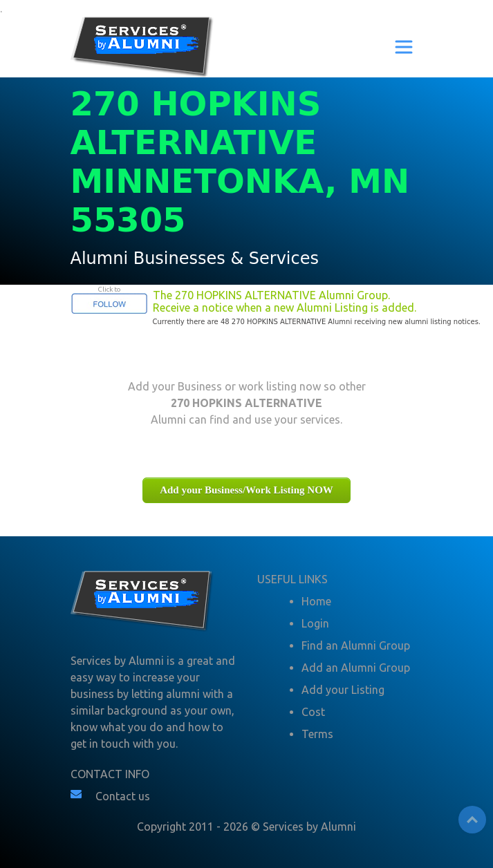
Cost (313, 712)
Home (316, 601)
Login (315, 623)
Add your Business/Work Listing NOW (246, 490)
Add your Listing (343, 690)
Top (472, 820)
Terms (317, 734)
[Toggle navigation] (404, 47)
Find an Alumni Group (356, 645)
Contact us (123, 796)
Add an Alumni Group (356, 668)
